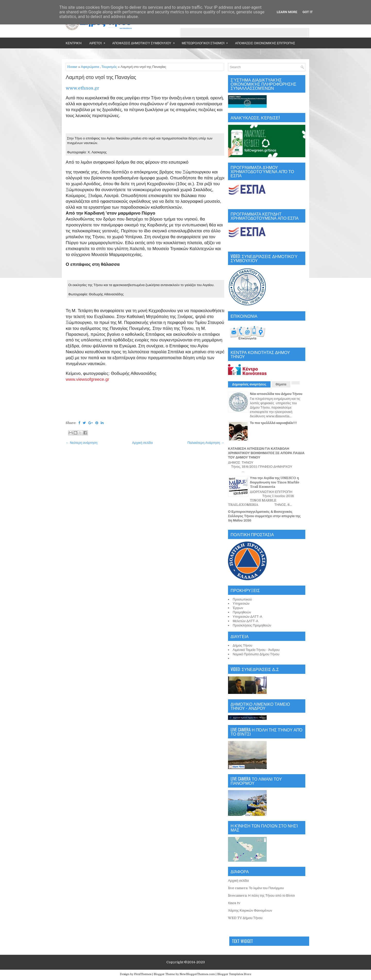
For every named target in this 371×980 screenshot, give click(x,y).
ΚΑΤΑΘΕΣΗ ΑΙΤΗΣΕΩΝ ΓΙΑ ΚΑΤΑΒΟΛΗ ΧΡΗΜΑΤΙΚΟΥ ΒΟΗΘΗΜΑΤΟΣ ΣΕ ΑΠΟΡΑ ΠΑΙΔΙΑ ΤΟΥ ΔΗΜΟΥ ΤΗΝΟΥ (266, 453)
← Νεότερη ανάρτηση (82, 443)
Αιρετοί (99, 41)
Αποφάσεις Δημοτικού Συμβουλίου (145, 41)
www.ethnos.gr (83, 88)
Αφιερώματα (90, 67)
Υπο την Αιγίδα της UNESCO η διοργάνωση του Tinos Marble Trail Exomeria (275, 482)
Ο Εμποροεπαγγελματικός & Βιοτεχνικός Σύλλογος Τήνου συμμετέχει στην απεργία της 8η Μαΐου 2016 (264, 516)
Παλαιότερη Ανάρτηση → (206, 443)
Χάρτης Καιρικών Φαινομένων (250, 910)
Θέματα (281, 384)
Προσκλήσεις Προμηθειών (252, 625)
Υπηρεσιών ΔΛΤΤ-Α (247, 617)
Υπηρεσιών (241, 603)
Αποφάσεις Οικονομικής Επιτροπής (265, 43)
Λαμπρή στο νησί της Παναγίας (101, 77)
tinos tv (234, 903)
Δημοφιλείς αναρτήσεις (249, 384)
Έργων (238, 608)
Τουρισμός (109, 67)
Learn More (287, 12)
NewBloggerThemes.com (197, 974)
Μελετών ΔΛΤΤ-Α (245, 621)
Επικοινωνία (87, 54)
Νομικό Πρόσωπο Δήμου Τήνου (256, 654)
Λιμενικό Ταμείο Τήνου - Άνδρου (256, 650)
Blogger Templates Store (234, 974)
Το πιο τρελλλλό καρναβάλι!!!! (273, 423)
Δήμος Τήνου (242, 645)
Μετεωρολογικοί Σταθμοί (207, 41)
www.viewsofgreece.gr (87, 379)
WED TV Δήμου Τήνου (245, 918)
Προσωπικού (242, 599)
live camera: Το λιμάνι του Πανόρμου (256, 888)
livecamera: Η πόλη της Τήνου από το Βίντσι (262, 895)
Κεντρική (74, 43)
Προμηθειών (242, 612)
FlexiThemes (143, 974)
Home (72, 67)
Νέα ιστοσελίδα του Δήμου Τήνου (276, 394)
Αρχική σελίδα (142, 443)
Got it (308, 12)
